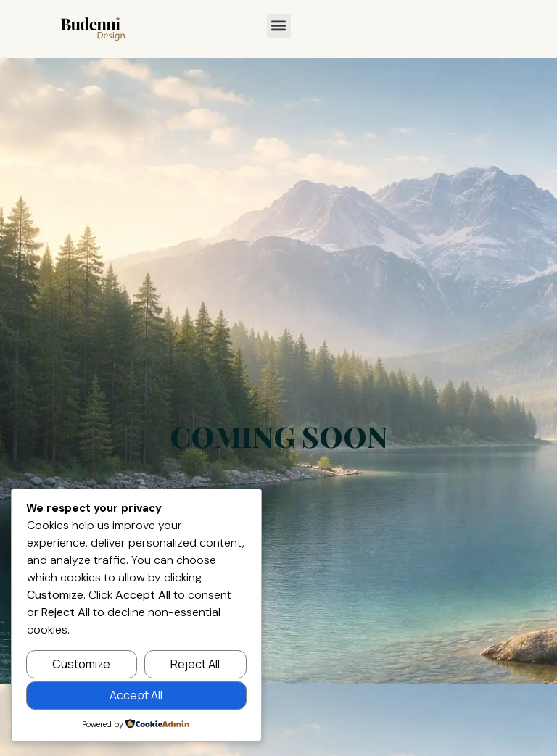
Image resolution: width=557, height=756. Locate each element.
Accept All (136, 695)
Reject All (195, 664)
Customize (81, 664)
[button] (279, 26)
